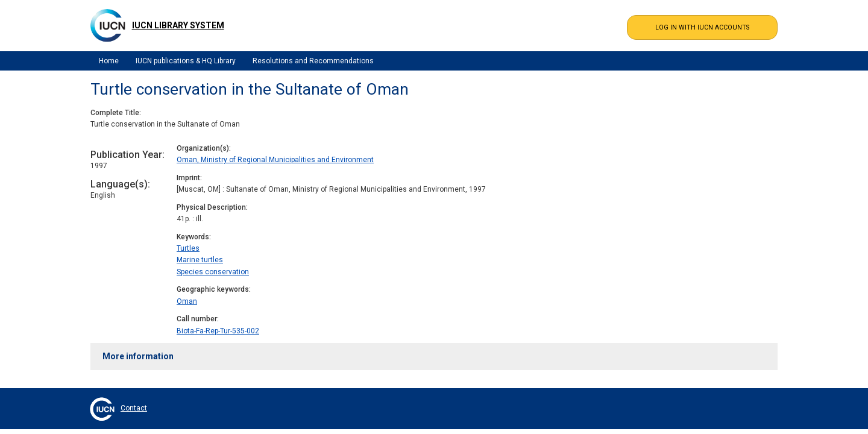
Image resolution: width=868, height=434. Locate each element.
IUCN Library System (178, 25)
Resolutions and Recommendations (313, 61)
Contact (134, 408)
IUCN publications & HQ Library (186, 61)
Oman (187, 301)
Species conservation (213, 272)
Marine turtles (200, 260)
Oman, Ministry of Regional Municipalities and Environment (275, 160)
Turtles (188, 248)
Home (109, 61)
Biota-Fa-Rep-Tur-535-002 (218, 331)
